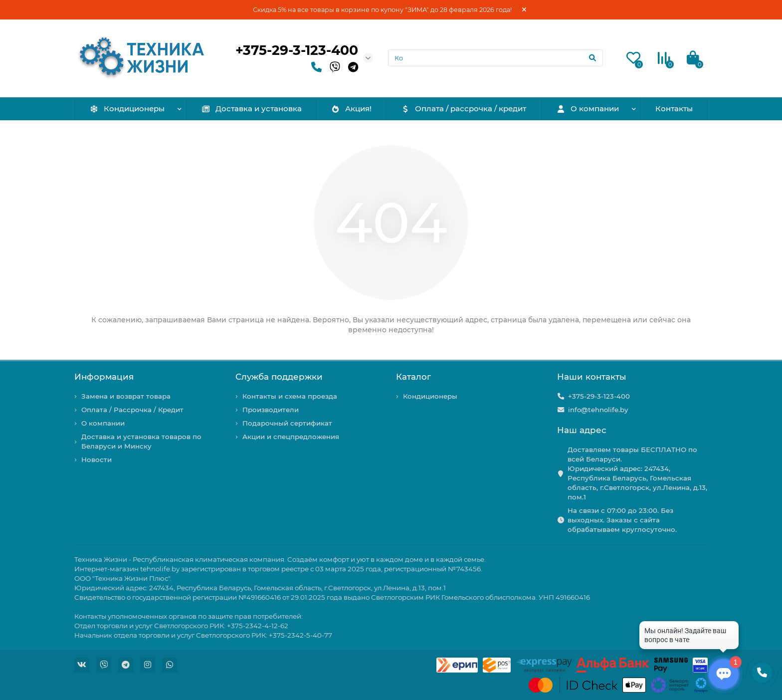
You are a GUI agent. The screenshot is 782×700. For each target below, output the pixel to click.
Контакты (674, 109)
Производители (271, 410)
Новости (97, 460)
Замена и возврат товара (126, 396)
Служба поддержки (279, 377)
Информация (104, 377)
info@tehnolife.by (598, 410)
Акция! (351, 109)
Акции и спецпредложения (291, 437)
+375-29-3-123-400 (297, 50)
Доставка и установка (251, 109)
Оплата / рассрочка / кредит (464, 109)
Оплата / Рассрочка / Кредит (132, 410)
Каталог (413, 377)
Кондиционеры (127, 109)
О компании (587, 109)
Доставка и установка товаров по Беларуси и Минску (141, 441)
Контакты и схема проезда (290, 396)
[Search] (496, 58)
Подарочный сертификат (287, 423)
